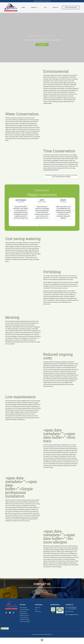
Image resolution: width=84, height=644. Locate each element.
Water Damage (23, 608)
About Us (55, 7)
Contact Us (38, 608)
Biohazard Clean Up (24, 616)
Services (35, 8)
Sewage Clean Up (24, 614)
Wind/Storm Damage (25, 619)
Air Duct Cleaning (24, 618)
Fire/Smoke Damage (24, 610)
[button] (10, 211)
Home (23, 7)
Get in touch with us (71, 7)
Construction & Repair (25, 621)
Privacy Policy (38, 612)
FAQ (45, 7)
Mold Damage (23, 612)
